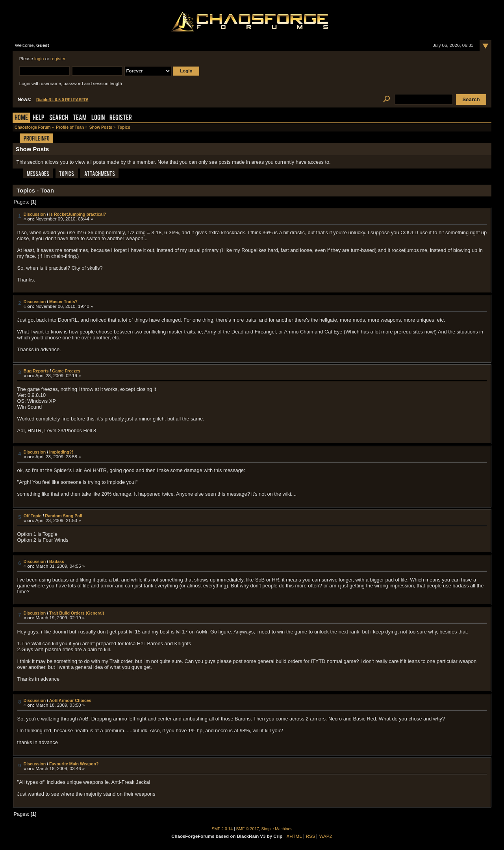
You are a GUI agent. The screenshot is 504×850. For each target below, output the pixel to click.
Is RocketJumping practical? (78, 214)
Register (121, 118)
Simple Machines (277, 829)
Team (80, 118)
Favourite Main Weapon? (74, 764)
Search (59, 118)
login (39, 59)
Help (39, 118)
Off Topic (33, 516)
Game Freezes (66, 371)
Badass (57, 561)
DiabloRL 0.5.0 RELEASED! (62, 100)
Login (98, 118)
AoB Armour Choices (70, 700)
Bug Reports (36, 371)
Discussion (35, 214)
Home (21, 118)
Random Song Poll (63, 516)
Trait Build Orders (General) (77, 613)
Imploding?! (61, 452)
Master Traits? (63, 302)
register (58, 59)
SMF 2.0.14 (222, 829)
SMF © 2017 (248, 829)
